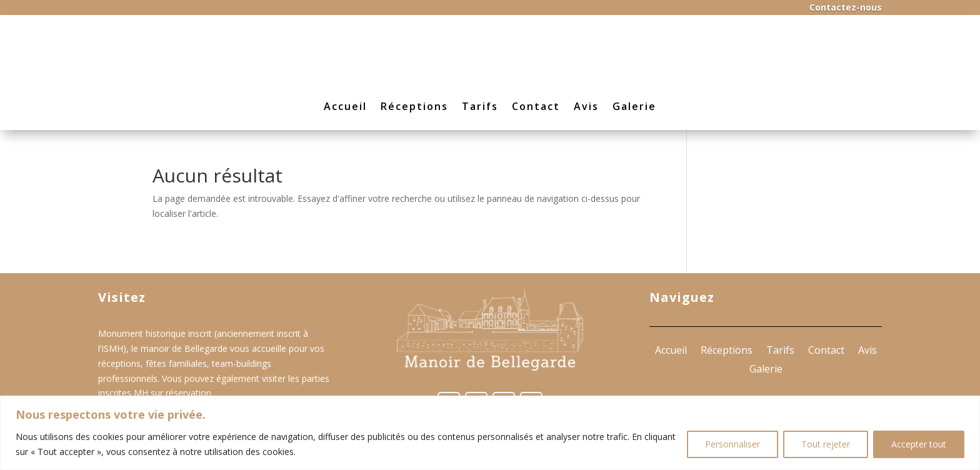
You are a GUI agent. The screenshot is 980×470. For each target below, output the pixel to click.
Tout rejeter (826, 444)
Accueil (345, 106)
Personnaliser (732, 444)
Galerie (634, 106)
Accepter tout (919, 444)
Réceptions (414, 106)
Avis (586, 106)
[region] (490, 433)
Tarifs (480, 106)
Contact (536, 106)
